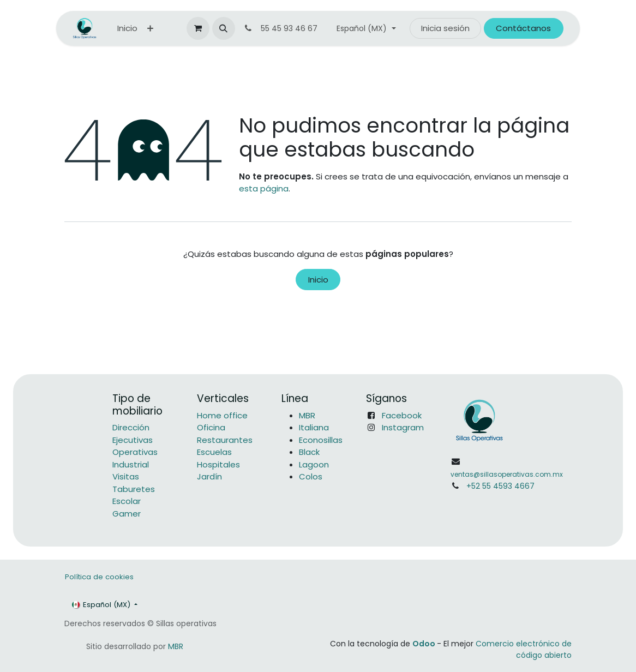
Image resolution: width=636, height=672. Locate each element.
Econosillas (321, 440)
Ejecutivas (133, 440)
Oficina (211, 427)
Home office (222, 415)
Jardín (209, 476)
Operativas (135, 452)
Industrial (131, 464)
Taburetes (134, 489)
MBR (307, 415)
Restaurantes (225, 440)
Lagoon (314, 464)
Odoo (425, 644)
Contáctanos (523, 28)
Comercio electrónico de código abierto (524, 649)
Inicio (318, 280)
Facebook (402, 415)
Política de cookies (99, 577)
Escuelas (214, 452)
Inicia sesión (445, 28)
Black (309, 452)
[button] (224, 28)
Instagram (403, 427)
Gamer (127, 514)
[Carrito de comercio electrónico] (198, 28)
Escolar (127, 501)
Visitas (126, 476)
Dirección (131, 427)
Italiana (314, 427)
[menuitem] (127, 29)
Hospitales (218, 464)
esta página (264, 188)
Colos (311, 476)
